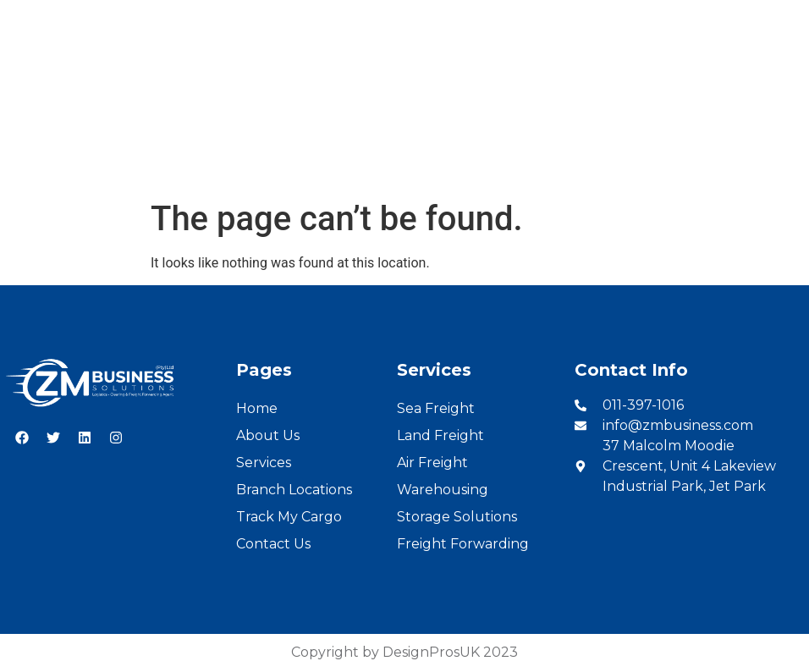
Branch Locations (404, 164)
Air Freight (432, 463)
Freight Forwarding (463, 544)
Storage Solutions (457, 517)
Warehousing (443, 490)
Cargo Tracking (533, 164)
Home (150, 164)
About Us (221, 164)
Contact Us (641, 164)
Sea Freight (436, 408)
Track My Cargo (289, 517)
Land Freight (440, 435)
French (776, 18)
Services (299, 164)
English (715, 18)
